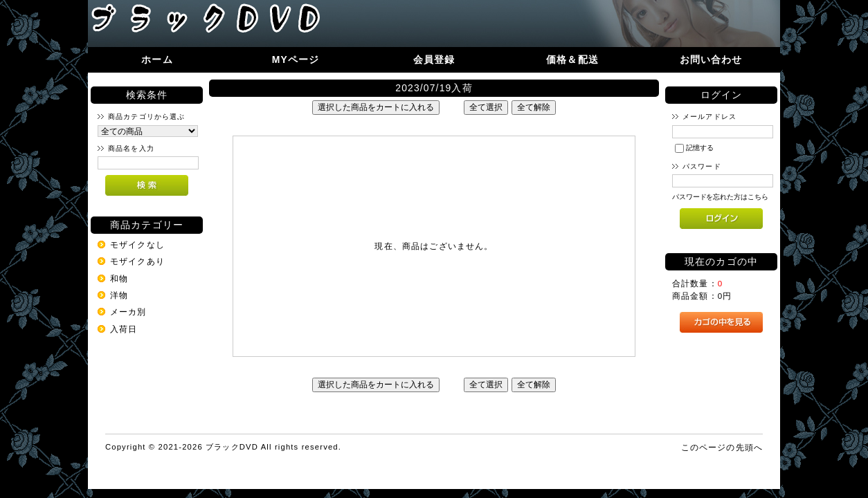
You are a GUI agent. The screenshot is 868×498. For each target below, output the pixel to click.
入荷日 (124, 329)
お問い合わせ (711, 59)
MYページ (296, 59)
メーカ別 (128, 312)
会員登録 (434, 59)
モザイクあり (137, 261)
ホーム (157, 59)
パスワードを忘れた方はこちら (720, 197)
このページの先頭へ (722, 447)
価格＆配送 (572, 59)
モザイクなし (137, 245)
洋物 (119, 295)
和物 (119, 278)
